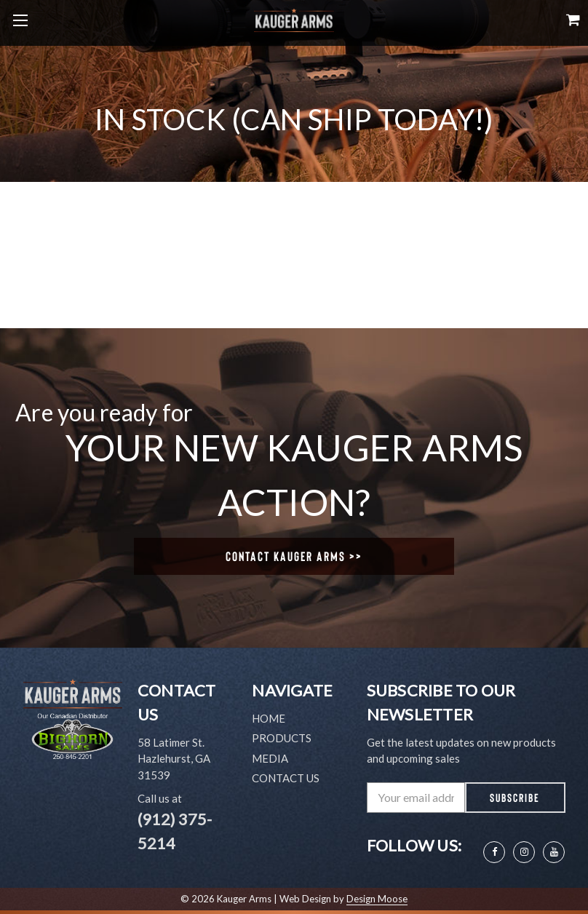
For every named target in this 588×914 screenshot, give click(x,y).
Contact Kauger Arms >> (294, 556)
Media (270, 758)
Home (269, 718)
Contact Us (286, 778)
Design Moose (377, 899)
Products (282, 738)
